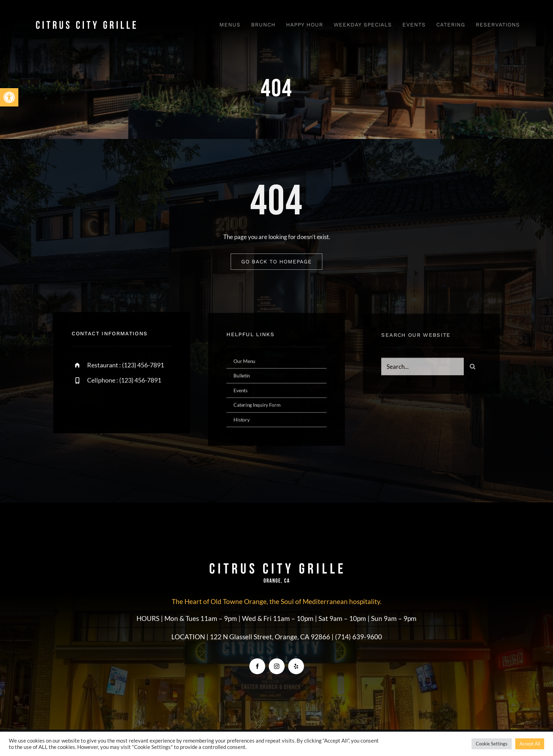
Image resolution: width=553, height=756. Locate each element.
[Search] (473, 369)
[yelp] (296, 666)
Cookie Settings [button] (492, 744)
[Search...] (422, 369)
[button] (9, 97)
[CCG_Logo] (86, 22)
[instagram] (118, 406)
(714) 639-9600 (358, 637)
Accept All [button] (530, 744)
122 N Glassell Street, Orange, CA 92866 (271, 637)
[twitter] (99, 406)
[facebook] (80, 406)
